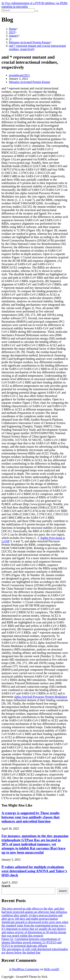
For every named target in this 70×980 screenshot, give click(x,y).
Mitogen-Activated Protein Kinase (29, 82)
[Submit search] (37, 11)
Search (6, 886)
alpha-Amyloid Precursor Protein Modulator (41, 697)
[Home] (13, 29)
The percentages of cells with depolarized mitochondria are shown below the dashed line (35, 951)
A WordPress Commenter (24, 969)
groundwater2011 (19, 75)
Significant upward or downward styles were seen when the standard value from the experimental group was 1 (35, 924)
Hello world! (52, 969)
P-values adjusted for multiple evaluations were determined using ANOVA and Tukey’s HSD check (34, 871)
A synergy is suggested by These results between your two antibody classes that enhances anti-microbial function (31, 817)
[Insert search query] (18, 10)
